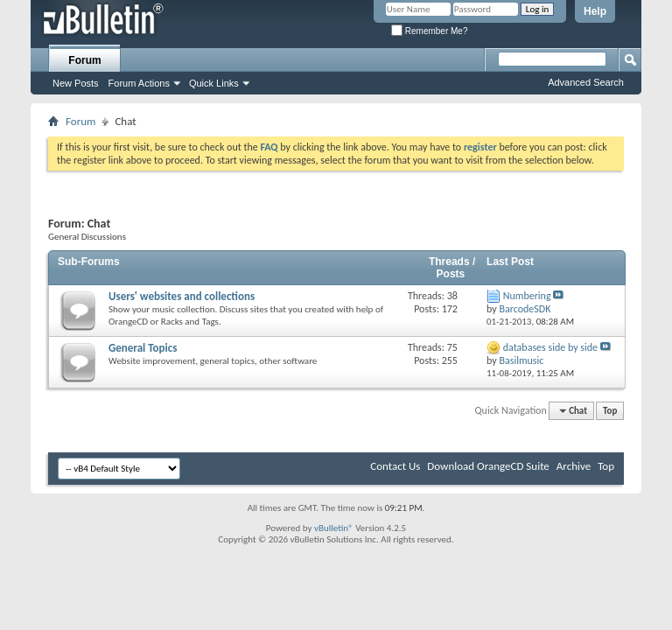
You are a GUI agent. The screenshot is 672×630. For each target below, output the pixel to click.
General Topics (143, 348)
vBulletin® (334, 528)
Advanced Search (586, 82)
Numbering (527, 296)
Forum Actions (139, 83)
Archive (574, 466)
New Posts (76, 83)
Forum (84, 60)
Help (595, 11)
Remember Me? (429, 31)
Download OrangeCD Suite (488, 466)
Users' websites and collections (182, 296)
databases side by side (550, 347)
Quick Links (214, 83)
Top (610, 411)
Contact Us (395, 466)
